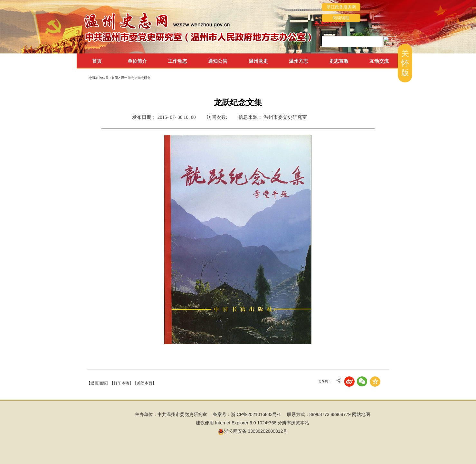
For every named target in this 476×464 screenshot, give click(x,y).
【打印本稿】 (121, 383)
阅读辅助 (341, 18)
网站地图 (361, 414)
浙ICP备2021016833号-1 (256, 414)
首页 (97, 61)
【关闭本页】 (145, 383)
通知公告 (218, 61)
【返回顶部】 (98, 383)
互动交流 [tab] (379, 61)
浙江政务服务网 (341, 7)
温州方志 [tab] (299, 61)
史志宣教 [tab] (339, 61)
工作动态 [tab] (177, 61)
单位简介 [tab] (137, 61)
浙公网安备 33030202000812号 (253, 431)
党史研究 (144, 78)
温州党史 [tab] (258, 61)
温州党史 (128, 78)
